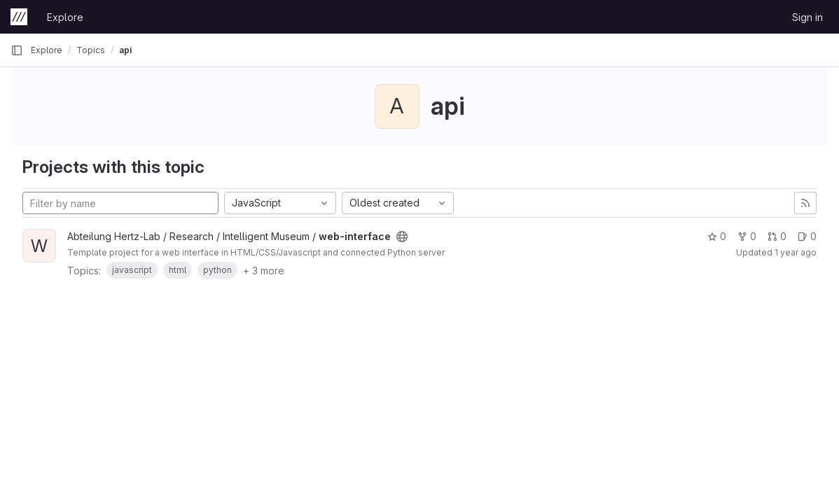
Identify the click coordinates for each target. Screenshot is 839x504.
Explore (65, 17)
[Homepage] (19, 17)
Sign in (807, 17)
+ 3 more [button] (264, 271)
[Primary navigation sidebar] (17, 50)
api (125, 50)
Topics (91, 50)
